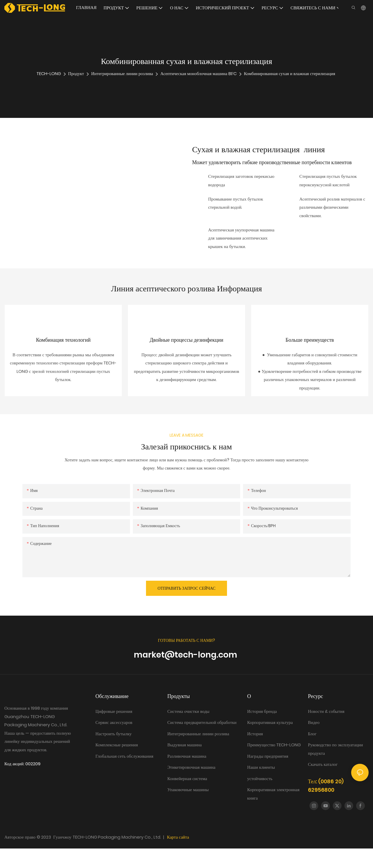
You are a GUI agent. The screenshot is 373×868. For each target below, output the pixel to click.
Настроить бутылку (114, 753)
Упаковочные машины (188, 809)
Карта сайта (178, 857)
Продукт (76, 73)
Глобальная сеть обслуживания (125, 776)
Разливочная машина (187, 776)
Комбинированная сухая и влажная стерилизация (290, 73)
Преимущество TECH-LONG (274, 764)
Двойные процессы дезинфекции (187, 350)
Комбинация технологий (63, 350)
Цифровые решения (114, 731)
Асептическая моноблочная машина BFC (198, 73)
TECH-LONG (49, 73)
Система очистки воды (189, 731)
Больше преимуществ (310, 350)
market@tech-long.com (186, 674)
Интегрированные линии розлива (122, 73)
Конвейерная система (187, 798)
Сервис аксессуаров (114, 742)
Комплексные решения (117, 764)
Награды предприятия (268, 776)
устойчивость (260, 798)
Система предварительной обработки (202, 742)
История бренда (262, 731)
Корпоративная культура (270, 742)
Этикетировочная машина (191, 787)
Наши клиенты (261, 787)
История (255, 753)
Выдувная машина (184, 764)
